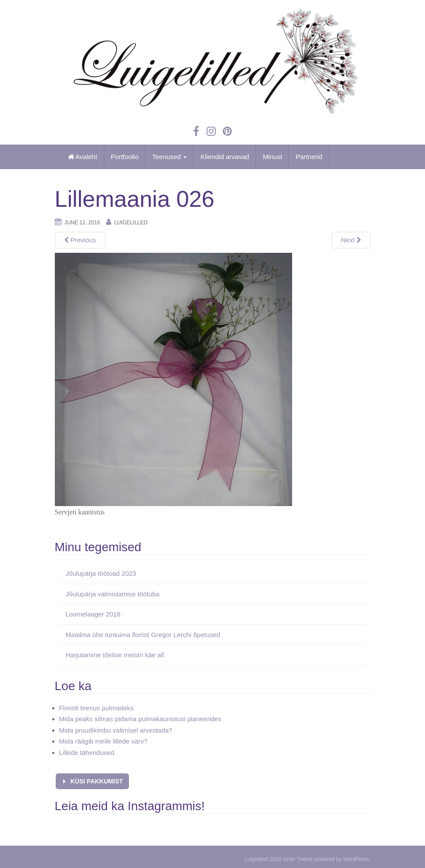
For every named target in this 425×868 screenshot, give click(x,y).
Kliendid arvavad (225, 157)
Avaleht (83, 157)
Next (351, 240)
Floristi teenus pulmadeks (96, 708)
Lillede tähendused (87, 753)
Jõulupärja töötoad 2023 (101, 573)
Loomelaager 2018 (93, 614)
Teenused (170, 157)
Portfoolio (125, 157)
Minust (272, 157)
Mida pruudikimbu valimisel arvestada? (116, 730)
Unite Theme (298, 859)
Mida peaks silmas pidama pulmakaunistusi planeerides (140, 719)
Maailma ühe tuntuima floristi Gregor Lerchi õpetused (143, 635)
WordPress (356, 859)
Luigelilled (131, 223)
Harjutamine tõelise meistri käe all (115, 655)
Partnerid (309, 157)
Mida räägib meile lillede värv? (104, 741)
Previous (80, 240)
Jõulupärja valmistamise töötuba (113, 594)
